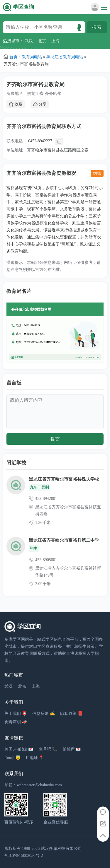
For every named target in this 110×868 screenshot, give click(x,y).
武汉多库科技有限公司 (61, 849)
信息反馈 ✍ (44, 714)
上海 (55, 41)
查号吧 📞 (48, 749)
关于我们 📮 (16, 714)
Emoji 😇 (12, 758)
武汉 (29, 41)
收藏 (16, 104)
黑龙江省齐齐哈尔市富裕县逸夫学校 (64, 479)
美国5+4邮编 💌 (19, 749)
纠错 (97, 173)
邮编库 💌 (72, 749)
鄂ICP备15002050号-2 (24, 856)
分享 (40, 104)
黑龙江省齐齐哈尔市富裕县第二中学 (64, 540)
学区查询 (23, 7)
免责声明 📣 (16, 722)
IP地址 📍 (35, 758)
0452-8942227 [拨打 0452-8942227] (40, 141)
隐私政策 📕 (71, 714)
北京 (42, 41)
